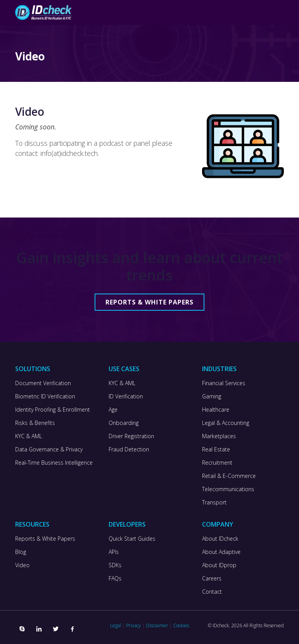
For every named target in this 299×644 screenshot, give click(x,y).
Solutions (33, 369)
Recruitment (217, 463)
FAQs (115, 579)
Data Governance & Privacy (49, 449)
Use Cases (124, 369)
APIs (114, 552)
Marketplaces (219, 436)
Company (218, 524)
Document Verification (43, 383)
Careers (212, 579)
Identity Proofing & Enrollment (53, 410)
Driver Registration (131, 436)
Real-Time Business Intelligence (54, 463)
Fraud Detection (129, 449)
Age (113, 410)
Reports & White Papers (149, 302)
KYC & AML (29, 436)
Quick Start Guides (132, 539)
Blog (21, 552)
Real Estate (216, 449)
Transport (214, 502)
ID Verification (126, 396)
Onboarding (124, 423)
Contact (212, 592)
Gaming (212, 396)
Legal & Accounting (226, 423)
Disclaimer (157, 625)
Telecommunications (228, 489)
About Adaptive (221, 552)
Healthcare (216, 410)
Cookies (181, 625)
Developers (127, 524)
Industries (219, 369)
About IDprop (219, 565)
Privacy (134, 625)
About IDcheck (220, 539)
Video (22, 565)
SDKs (115, 565)
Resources (32, 524)
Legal (116, 625)
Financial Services (224, 383)
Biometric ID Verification (45, 396)
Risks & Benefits (35, 423)
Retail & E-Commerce (229, 476)
